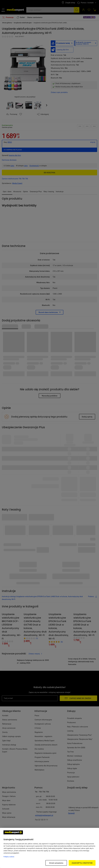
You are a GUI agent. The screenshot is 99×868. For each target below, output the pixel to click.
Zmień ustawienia (56, 863)
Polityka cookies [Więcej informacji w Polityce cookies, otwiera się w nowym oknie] (9, 857)
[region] (49, 848)
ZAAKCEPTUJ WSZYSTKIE (82, 863)
